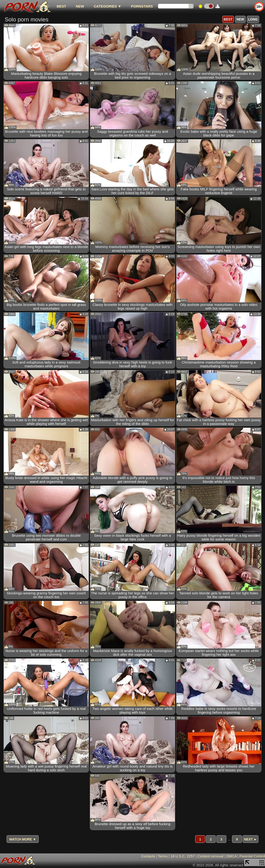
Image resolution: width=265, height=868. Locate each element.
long (253, 19)
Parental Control (252, 856)
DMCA (231, 856)
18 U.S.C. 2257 (183, 856)
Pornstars (142, 6)
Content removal (211, 856)
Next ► (251, 839)
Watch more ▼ (23, 839)
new (80, 6)
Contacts (148, 856)
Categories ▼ (107, 6)
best (61, 6)
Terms (163, 856)
